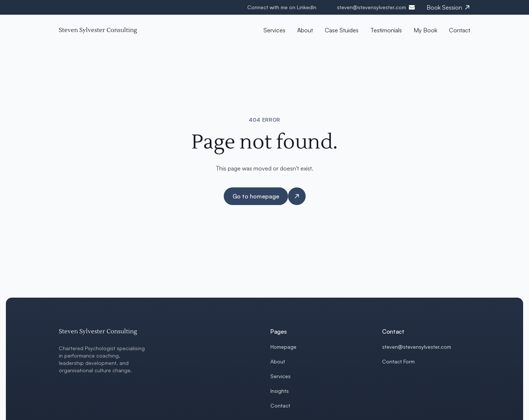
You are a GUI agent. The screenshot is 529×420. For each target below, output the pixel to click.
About (278, 361)
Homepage (283, 347)
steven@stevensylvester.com (371, 7)
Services (280, 376)
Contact (280, 405)
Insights (280, 391)
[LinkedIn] (385, 379)
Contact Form (398, 361)
